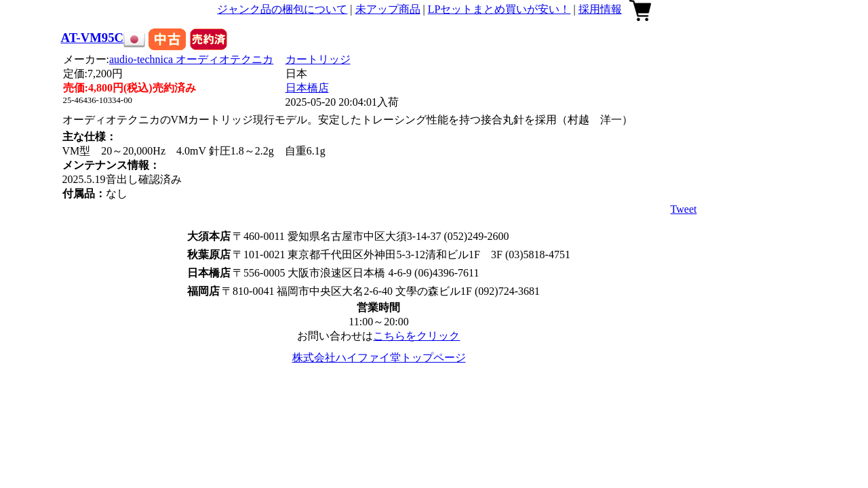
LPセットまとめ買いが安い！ (499, 9)
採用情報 (600, 9)
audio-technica (191, 59)
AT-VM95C (92, 38)
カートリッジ (318, 59)
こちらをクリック (416, 336)
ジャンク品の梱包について (282, 9)
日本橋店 (307, 88)
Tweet (684, 209)
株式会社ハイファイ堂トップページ (379, 358)
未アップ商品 (388, 9)
